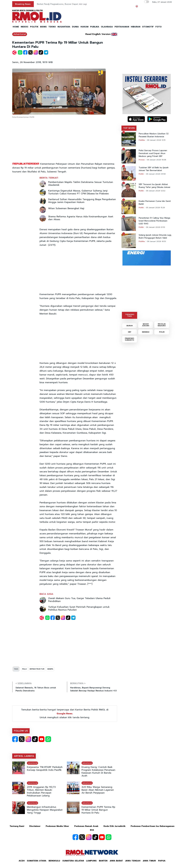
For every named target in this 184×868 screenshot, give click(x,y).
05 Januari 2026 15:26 (155, 208)
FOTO (158, 27)
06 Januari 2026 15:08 (156, 160)
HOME (16, 27)
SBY (130, 332)
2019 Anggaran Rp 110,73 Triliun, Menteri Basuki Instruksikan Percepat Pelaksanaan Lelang (41, 791)
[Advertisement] (65, 141)
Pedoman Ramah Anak (86, 826)
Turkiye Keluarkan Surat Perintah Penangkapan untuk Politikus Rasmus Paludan (79, 608)
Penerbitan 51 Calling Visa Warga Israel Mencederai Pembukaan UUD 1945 (154, 221)
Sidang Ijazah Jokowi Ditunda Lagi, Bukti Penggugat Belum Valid (155, 237)
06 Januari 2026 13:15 (156, 140)
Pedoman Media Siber (57, 826)
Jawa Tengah (133, 861)
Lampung (91, 861)
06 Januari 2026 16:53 (156, 241)
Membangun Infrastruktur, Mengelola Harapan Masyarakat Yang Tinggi (45, 810)
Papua (162, 861)
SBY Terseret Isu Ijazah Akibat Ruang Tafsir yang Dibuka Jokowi (154, 186)
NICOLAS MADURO (162, 325)
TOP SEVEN (129, 128)
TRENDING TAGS (130, 315)
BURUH (130, 326)
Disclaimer (35, 826)
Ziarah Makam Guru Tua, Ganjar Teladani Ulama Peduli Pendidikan (79, 600)
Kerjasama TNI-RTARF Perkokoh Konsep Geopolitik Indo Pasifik (45, 769)
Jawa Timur (149, 861)
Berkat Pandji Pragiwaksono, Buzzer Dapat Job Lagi (62, 4)
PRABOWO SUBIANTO (130, 339)
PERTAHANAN (122, 27)
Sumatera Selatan (73, 861)
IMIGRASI (146, 332)
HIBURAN (136, 27)
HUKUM (84, 27)
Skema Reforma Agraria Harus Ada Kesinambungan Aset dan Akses (81, 218)
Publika (142, 140)
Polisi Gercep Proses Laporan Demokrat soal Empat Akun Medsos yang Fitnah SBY (153, 153)
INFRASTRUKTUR (37, 669)
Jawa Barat (116, 861)
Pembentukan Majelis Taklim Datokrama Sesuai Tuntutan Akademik (81, 184)
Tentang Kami (17, 826)
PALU (24, 669)
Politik (141, 174)
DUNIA (75, 27)
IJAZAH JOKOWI (146, 325)
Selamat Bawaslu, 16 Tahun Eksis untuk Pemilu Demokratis (36, 689)
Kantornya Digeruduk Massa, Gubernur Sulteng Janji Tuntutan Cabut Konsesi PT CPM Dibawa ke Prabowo (78, 192)
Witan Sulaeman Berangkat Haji (66, 208)
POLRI (162, 332)
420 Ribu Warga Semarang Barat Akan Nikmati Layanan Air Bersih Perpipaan (98, 790)
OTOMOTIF (148, 27)
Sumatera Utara (37, 861)
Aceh (22, 861)
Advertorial (20, 34)
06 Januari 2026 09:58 (156, 174)
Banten (103, 861)
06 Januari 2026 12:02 (156, 191)
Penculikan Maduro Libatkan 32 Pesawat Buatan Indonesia (154, 135)
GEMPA (50, 669)
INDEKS (25, 27)
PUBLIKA (95, 27)
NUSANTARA (64, 27)
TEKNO (52, 27)
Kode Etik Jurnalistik (114, 826)
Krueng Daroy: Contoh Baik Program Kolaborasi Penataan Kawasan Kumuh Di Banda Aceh (98, 771)
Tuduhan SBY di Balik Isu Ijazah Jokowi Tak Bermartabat (154, 169)
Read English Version (98, 34)
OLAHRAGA (107, 27)
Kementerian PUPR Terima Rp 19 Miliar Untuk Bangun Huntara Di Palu (98, 810)
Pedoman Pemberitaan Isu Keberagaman (153, 826)
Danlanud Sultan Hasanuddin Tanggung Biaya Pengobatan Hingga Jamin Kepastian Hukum (82, 201)
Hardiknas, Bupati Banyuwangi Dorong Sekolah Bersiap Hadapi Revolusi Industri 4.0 (93, 689)
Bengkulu (54, 861)
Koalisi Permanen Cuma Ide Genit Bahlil (155, 203)
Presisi (142, 160)
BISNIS (43, 27)
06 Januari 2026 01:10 (155, 227)
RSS (92, 830)
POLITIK (34, 27)
